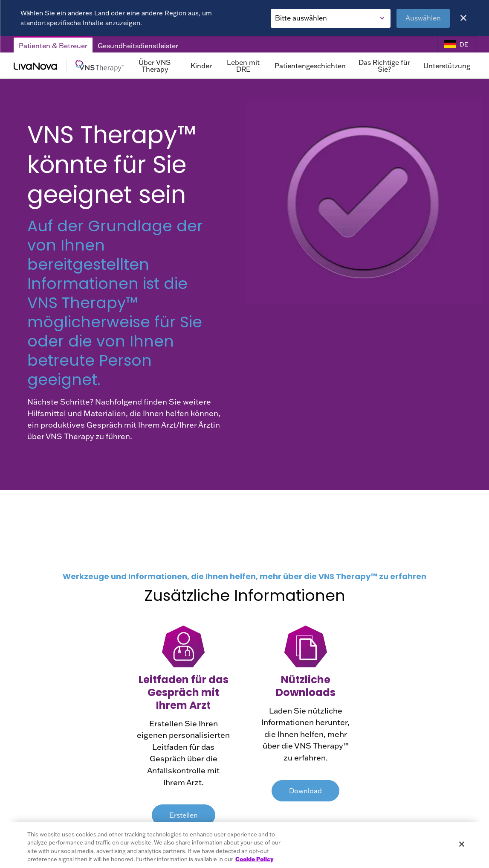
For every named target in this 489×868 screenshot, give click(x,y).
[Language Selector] (456, 45)
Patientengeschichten (310, 66)
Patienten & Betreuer (53, 46)
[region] (244, 845)
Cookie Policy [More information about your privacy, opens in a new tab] (254, 859)
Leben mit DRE (243, 66)
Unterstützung (447, 66)
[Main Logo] (69, 66)
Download (305, 791)
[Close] (463, 18)
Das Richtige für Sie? (384, 66)
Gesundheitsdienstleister (138, 46)
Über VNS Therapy (155, 66)
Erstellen (184, 815)
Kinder (201, 66)
